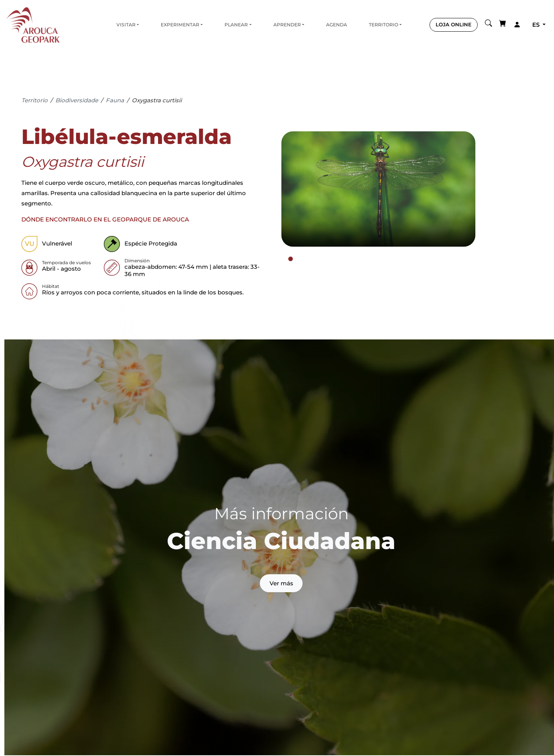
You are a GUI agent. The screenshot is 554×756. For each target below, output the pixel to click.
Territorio (384, 25)
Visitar (126, 25)
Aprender (287, 25)
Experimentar (180, 25)
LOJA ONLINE (454, 24)
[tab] (291, 259)
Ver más (281, 583)
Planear (236, 25)
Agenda (337, 25)
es (537, 25)
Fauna (115, 100)
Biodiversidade (77, 100)
